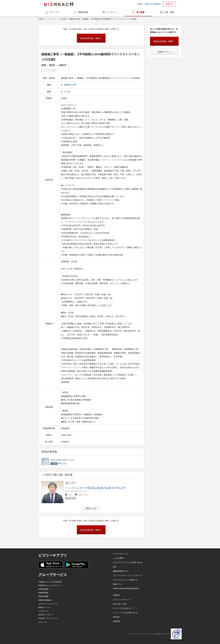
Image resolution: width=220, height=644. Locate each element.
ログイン (169, 4)
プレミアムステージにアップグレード (128, 576)
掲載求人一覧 (90, 508)
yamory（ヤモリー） (46, 615)
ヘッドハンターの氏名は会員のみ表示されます (96, 488)
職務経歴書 (83, 12)
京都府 (64, 98)
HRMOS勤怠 (43, 593)
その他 (67, 92)
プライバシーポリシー (122, 600)
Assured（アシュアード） (48, 618)
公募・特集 (169, 12)
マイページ (54, 12)
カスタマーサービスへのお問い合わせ (128, 562)
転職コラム (117, 584)
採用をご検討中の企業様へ (150, 4)
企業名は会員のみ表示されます (63, 460)
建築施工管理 (70, 85)
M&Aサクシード (45, 607)
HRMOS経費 (43, 596)
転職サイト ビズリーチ (47, 19)
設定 (115, 567)
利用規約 (116, 595)
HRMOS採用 (43, 589)
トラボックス (44, 611)
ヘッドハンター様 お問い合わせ (125, 613)
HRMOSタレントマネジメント (50, 586)
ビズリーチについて (121, 554)
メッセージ (112, 12)
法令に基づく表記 (120, 604)
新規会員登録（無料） (91, 38)
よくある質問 (118, 558)
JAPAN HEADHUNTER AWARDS (126, 589)
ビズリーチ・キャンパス (48, 604)
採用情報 (116, 621)
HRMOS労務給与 (45, 600)
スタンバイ (43, 622)
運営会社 (116, 617)
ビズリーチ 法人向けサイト (124, 608)
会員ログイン (164, 52)
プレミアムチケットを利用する (125, 580)
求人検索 (140, 12)
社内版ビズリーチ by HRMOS (50, 582)
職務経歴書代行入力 (121, 571)
